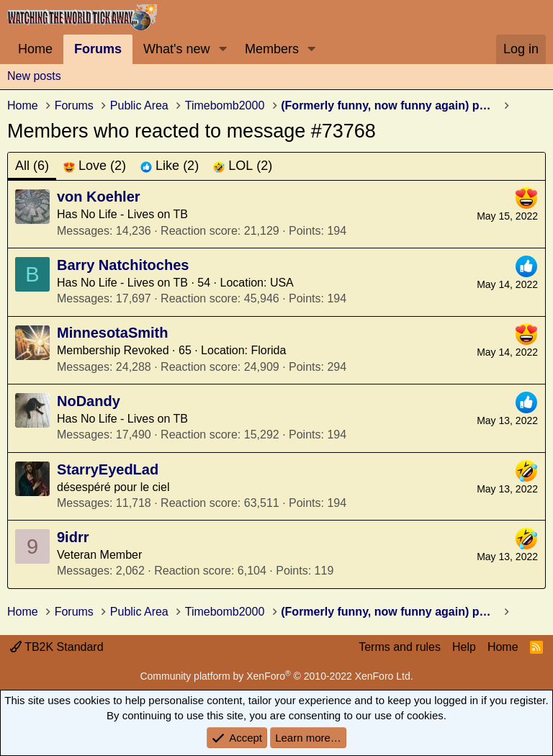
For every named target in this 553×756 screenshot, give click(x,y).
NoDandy (89, 401)
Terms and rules (400, 647)
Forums (98, 49)
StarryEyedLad (108, 469)
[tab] (95, 166)
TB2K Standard (57, 647)
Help (464, 647)
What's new (176, 49)
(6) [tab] (32, 166)
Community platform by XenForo (276, 676)
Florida (269, 350)
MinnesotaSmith (112, 333)
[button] (222, 49)
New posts (34, 76)
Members (272, 49)
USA (282, 283)
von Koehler (99, 197)
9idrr (73, 537)
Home (35, 49)
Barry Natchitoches (123, 265)
